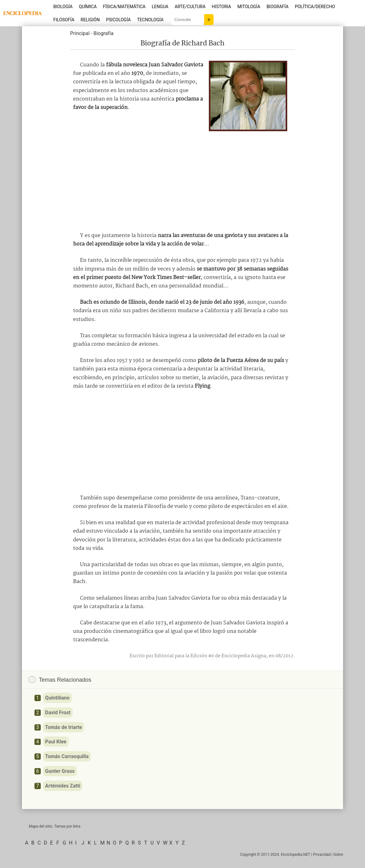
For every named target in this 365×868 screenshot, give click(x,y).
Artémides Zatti (63, 786)
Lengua (160, 7)
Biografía (278, 7)
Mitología (249, 7)
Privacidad (322, 855)
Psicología (118, 20)
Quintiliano (57, 698)
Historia (221, 7)
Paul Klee (56, 742)
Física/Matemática (124, 7)
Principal (80, 33)
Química (88, 7)
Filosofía (64, 20)
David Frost (58, 713)
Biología (63, 7)
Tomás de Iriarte (63, 727)
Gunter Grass (60, 771)
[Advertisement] (182, 180)
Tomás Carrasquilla (67, 756)
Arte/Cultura (190, 7)
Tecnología (150, 20)
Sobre (338, 855)
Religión (90, 20)
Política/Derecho (315, 7)
